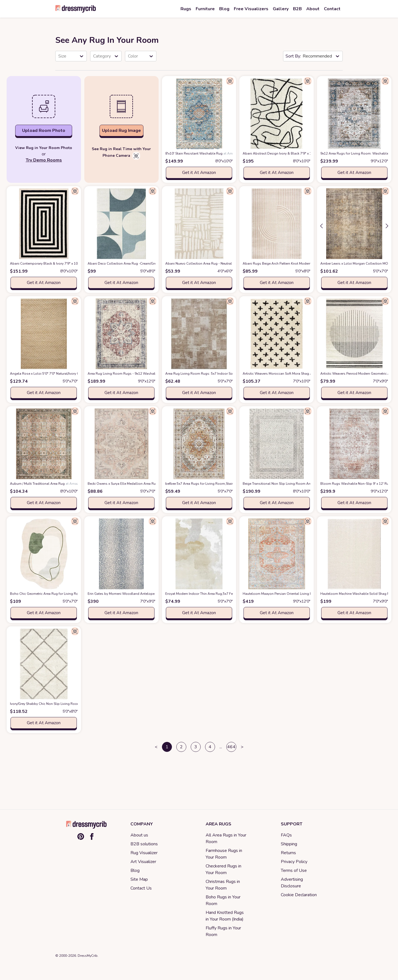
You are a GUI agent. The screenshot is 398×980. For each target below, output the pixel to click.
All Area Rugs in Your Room (226, 838)
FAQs (286, 835)
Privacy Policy (294, 862)
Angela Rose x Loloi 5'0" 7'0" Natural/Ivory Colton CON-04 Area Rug (72, 374)
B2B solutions (144, 844)
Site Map (139, 879)
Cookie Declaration (299, 895)
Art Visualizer (143, 862)
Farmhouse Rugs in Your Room (224, 854)
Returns (288, 853)
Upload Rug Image (121, 131)
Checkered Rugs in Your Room (223, 869)
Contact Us (141, 888)
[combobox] (59, 56)
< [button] (156, 747)
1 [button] (167, 747)
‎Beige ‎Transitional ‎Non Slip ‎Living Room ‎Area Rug (291, 484)
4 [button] (210, 747)
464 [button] (231, 747)
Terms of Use (294, 870)
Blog (135, 870)
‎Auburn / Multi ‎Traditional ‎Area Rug (46, 484)
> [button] (242, 747)
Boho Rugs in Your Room (223, 900)
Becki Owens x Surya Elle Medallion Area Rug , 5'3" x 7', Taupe (145, 484)
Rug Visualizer (144, 853)
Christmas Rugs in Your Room (223, 885)
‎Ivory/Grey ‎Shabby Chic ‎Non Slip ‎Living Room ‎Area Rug (62, 704)
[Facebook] (92, 836)
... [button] (221, 747)
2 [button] (181, 747)
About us (139, 835)
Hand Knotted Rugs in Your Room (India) (225, 916)
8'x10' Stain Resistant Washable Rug (203, 153)
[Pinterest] (81, 836)
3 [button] (196, 747)
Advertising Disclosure (292, 883)
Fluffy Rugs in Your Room (223, 931)
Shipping (289, 844)
